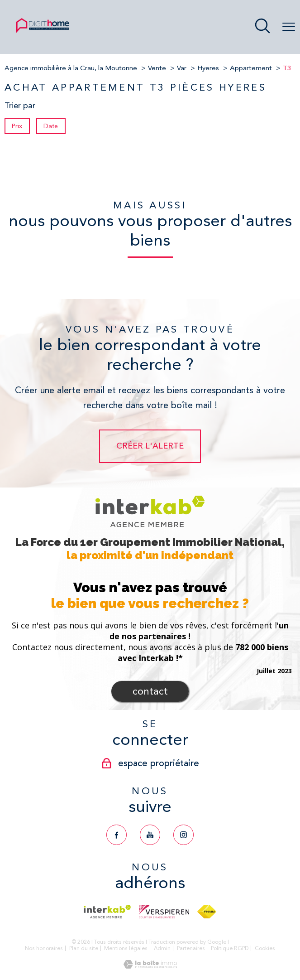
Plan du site (84, 948)
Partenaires (191, 948)
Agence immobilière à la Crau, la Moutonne (71, 68)
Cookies (265, 949)
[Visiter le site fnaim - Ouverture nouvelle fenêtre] (207, 912)
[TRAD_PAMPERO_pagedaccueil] (43, 32)
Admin (162, 948)
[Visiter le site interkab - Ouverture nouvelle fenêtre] (107, 912)
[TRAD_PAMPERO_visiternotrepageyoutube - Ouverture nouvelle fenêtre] (150, 835)
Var (182, 68)
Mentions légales (126, 948)
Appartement (251, 68)
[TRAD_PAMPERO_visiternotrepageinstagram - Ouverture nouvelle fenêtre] (183, 835)
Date (51, 126)
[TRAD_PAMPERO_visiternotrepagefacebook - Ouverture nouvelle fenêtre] (117, 835)
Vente (157, 68)
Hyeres (208, 68)
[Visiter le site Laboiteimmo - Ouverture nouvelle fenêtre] (150, 966)
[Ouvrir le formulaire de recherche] (262, 27)
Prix (17, 126)
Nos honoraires (44, 948)
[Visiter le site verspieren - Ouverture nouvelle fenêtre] (164, 912)
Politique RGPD (230, 948)
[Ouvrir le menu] (289, 27)
